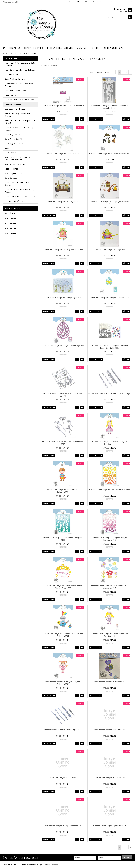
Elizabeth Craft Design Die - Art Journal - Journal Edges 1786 (110, 395)
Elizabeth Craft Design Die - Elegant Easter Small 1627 (110, 298)
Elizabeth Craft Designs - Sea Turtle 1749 (109, 730)
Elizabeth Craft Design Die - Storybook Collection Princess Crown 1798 (63, 587)
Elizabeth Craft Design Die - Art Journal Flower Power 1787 (63, 443)
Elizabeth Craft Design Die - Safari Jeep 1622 (63, 202)
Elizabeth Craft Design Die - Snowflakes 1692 (63, 154)
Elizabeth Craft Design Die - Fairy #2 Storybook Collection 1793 (109, 635)
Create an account (125, 2)
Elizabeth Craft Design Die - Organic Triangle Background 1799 (109, 539)
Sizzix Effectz (10, 153)
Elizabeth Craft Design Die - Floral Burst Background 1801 (110, 491)
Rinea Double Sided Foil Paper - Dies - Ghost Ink (20, 122)
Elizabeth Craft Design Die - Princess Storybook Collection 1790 (110, 443)
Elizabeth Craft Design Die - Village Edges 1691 (63, 298)
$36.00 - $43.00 (10, 233)
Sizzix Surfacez (11, 178)
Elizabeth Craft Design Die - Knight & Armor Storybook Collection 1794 (63, 635)
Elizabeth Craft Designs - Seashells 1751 (109, 778)
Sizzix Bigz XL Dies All (14, 144)
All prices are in (10, 2)
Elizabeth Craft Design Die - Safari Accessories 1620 (110, 154)
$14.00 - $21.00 (10, 218)
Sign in (114, 2)
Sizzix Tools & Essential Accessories (20, 197)
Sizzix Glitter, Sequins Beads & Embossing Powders (17, 158)
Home (5, 54)
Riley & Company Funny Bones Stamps (18, 115)
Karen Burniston (12, 74)
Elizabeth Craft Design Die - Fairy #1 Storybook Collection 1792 (63, 683)
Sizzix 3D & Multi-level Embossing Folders (19, 129)
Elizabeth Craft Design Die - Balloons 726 (109, 682)
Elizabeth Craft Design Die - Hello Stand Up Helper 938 (63, 106)
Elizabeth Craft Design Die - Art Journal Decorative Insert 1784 (63, 395)
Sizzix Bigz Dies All (12, 134)
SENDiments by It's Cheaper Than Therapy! (19, 85)
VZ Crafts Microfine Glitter (16, 201)
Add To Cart (49, 119)
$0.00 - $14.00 (10, 213)
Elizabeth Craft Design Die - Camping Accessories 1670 (109, 203)
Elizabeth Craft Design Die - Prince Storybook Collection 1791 (63, 491)
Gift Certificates (103, 2)
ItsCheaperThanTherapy (15, 109)
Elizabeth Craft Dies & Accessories (19, 100)
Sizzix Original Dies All (14, 173)
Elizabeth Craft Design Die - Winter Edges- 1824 (63, 730)
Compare (76, 2)
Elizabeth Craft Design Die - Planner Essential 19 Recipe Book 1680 (109, 107)
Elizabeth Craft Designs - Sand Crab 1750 (63, 778)
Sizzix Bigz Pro (11, 148)
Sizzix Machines (11, 169)
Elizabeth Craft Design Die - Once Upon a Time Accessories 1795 (109, 587)
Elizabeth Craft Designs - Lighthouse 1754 (110, 826)
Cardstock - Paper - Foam (16, 91)
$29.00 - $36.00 (10, 228)
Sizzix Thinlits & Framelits (15, 79)
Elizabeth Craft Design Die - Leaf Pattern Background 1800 (63, 539)
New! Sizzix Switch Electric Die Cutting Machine (21, 64)
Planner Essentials (14, 104)
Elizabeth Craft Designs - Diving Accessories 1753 (63, 826)
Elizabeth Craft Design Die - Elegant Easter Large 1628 (63, 346)
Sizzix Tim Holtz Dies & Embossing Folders (19, 191)
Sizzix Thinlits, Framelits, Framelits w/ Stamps (20, 184)
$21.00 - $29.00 (10, 223)
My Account (90, 2)
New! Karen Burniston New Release (20, 70)
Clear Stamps (10, 95)
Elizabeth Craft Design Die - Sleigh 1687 (110, 250)
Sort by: (92, 72)
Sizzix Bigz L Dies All (13, 139)
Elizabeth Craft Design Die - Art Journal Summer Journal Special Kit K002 (109, 347)
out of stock (96, 119)
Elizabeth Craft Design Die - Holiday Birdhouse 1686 (63, 250)
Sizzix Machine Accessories (16, 164)
